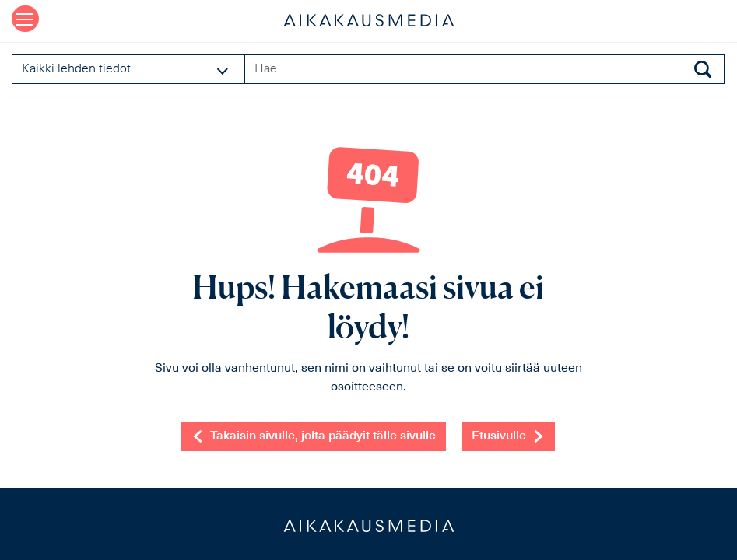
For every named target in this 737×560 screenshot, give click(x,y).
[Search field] (484, 69)
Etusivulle (508, 436)
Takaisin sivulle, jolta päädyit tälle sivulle (314, 436)
